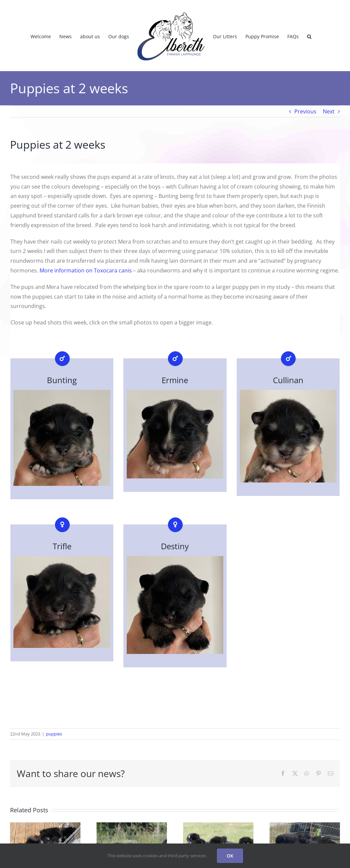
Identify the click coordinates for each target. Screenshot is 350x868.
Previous (305, 111)
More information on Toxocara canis (86, 270)
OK (230, 856)
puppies (54, 734)
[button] (309, 36)
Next (329, 111)
